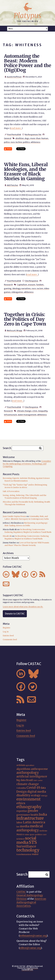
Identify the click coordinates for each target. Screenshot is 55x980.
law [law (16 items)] (18, 827)
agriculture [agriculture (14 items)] (30, 765)
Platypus (27, 15)
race (13, 142)
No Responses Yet (33, 134)
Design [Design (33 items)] (22, 792)
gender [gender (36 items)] (33, 811)
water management (27, 415)
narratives (26, 288)
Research (8, 285)
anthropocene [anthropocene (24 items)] (39, 769)
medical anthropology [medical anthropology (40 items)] (30, 828)
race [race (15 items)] (45, 835)
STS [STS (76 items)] (33, 842)
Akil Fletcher (12, 185)
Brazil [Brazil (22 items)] (29, 780)
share (9, 149)
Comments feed (10, 640)
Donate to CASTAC (15, 614)
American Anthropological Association (31, 902)
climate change (24, 411)
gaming (8, 288)
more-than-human (39, 138)
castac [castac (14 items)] (40, 780)
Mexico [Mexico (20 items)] (20, 834)
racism (40, 288)
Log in (6, 632)
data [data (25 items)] (43, 788)
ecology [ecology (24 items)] (36, 795)
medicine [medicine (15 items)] (43, 831)
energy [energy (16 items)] (44, 796)
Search (7, 448)
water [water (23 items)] (35, 854)
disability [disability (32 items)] (23, 795)
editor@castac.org (30, 948)
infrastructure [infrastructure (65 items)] (30, 818)
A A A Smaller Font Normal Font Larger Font (28, 29)
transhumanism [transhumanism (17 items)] (24, 854)
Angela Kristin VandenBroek (30, 969)
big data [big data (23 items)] (21, 780)
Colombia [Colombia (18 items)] (21, 788)
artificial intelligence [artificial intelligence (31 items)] (32, 776)
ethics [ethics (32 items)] (21, 803)
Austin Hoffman (14, 77)
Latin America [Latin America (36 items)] (34, 822)
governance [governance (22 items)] (23, 815)
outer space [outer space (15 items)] (30, 835)
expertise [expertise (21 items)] (22, 811)
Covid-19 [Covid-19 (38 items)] (33, 788)
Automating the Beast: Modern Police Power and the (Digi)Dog (27, 63)
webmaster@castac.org (33, 936)
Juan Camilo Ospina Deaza (14, 516)
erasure (32, 285)
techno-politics (23, 142)
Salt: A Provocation (11, 491)
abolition (20, 138)
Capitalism (22, 285)
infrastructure (10, 415)
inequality (43, 411)
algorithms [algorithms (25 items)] (23, 769)
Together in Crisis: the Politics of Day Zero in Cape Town (25, 319)
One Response (32, 281)
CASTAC (21, 892)
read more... (16, 128)
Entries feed (8, 636)
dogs (27, 138)
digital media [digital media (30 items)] (37, 792)
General (8, 138)
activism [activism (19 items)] (21, 765)
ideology (16, 288)
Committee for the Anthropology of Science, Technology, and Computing (27, 464)
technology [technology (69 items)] (28, 850)
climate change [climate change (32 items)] (28, 784)
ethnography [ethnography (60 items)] (29, 807)
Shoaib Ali (7, 536)
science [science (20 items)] (20, 839)
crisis (35, 411)
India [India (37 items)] (43, 814)
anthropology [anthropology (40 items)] (28, 773)
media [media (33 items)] (25, 826)
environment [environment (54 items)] (29, 799)
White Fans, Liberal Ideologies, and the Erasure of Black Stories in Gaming (26, 172)
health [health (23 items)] (34, 815)
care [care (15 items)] (35, 780)
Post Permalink (14, 134)
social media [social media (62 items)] (26, 840)
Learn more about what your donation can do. (23, 607)
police (7, 142)
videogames (17, 292)
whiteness (36, 142)
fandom (40, 285)
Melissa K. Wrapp (15, 330)
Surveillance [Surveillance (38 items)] (26, 846)
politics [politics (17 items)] (39, 834)
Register (7, 628)
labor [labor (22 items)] (19, 823)
